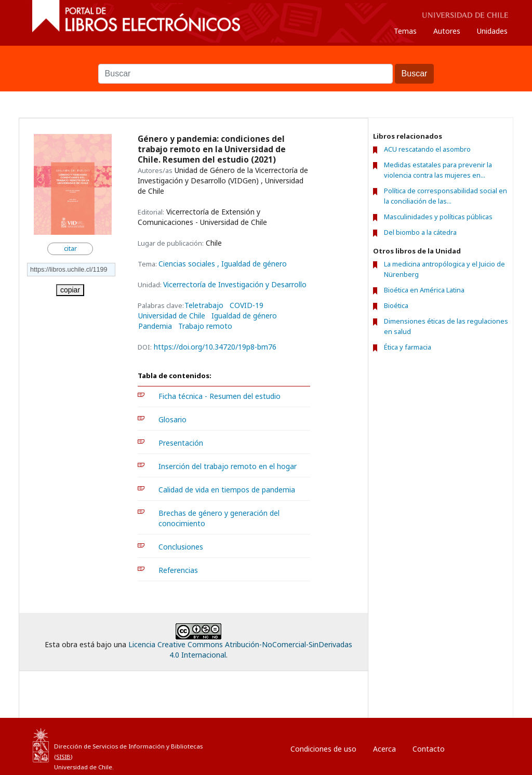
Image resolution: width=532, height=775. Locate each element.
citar (70, 249)
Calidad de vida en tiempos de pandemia (227, 490)
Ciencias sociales (188, 264)
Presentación (181, 443)
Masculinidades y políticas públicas (438, 217)
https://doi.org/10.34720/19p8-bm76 (215, 347)
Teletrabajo (204, 305)
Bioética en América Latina (424, 290)
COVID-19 (247, 305)
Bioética (396, 305)
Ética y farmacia (408, 347)
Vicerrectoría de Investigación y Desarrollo (235, 284)
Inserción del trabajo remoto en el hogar (228, 466)
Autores (447, 31)
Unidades (492, 31)
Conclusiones (181, 547)
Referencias (178, 570)
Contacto (429, 749)
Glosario (172, 419)
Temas (405, 31)
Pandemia (155, 326)
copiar (70, 290)
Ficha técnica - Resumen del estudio (220, 396)
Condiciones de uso (323, 749)
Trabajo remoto (205, 326)
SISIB (63, 757)
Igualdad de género (244, 316)
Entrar (476, 746)
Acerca (384, 749)
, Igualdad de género (252, 264)
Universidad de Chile (172, 316)
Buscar (266, 59)
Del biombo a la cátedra (420, 232)
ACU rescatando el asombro (427, 149)
